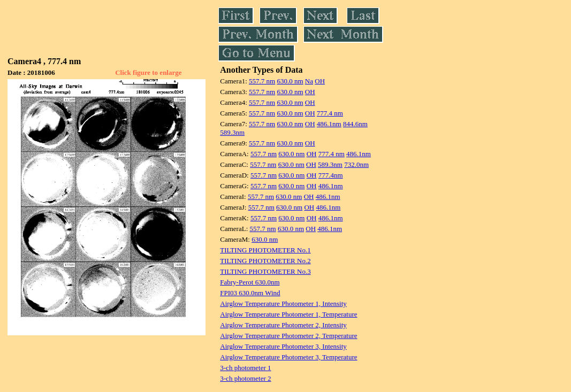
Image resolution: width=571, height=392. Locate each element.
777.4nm (331, 175)
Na (309, 81)
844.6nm (355, 124)
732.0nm (356, 164)
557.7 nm (262, 81)
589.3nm (232, 132)
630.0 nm (290, 81)
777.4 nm (330, 113)
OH (320, 81)
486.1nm (329, 124)
